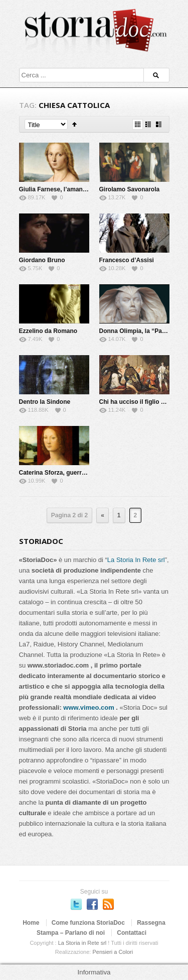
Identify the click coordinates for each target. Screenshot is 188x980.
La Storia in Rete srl (82, 943)
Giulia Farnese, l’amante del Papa (67, 189)
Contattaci (132, 933)
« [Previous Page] (103, 515)
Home (31, 923)
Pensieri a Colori (113, 952)
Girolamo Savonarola (130, 189)
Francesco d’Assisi (127, 260)
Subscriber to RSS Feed (108, 904)
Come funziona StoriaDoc (88, 923)
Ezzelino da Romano (48, 331)
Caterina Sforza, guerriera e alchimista (74, 473)
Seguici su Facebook (92, 904)
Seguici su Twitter (76, 904)
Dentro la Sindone (45, 402)
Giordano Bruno (42, 260)
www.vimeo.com (88, 707)
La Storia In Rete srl (136, 560)
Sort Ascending (74, 124)
